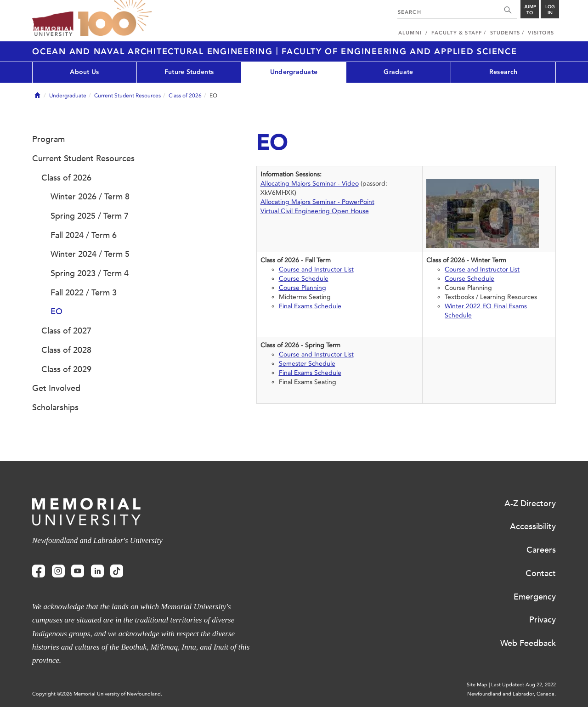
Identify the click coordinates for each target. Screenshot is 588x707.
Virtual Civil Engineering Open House (315, 211)
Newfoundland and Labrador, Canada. (512, 694)
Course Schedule (304, 279)
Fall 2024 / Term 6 (84, 235)
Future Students (189, 72)
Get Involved (56, 388)
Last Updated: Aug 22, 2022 (523, 685)
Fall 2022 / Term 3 (84, 293)
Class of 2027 (66, 331)
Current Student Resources (127, 96)
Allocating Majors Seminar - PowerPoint (317, 202)
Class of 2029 (66, 369)
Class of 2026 (185, 96)
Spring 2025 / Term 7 (90, 216)
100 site (115, 18)
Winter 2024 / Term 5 (90, 254)
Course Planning (302, 288)
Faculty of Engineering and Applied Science (399, 51)
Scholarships (55, 407)
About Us (84, 72)
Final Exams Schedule (310, 306)
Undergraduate (294, 72)
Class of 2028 (66, 350)
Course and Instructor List (316, 269)
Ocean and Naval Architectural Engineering (154, 51)
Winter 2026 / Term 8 (90, 197)
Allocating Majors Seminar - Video (310, 184)
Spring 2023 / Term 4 (90, 273)
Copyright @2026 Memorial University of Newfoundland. (97, 694)
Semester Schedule (307, 364)
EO (57, 311)
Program (48, 139)
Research (503, 72)
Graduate (398, 72)
